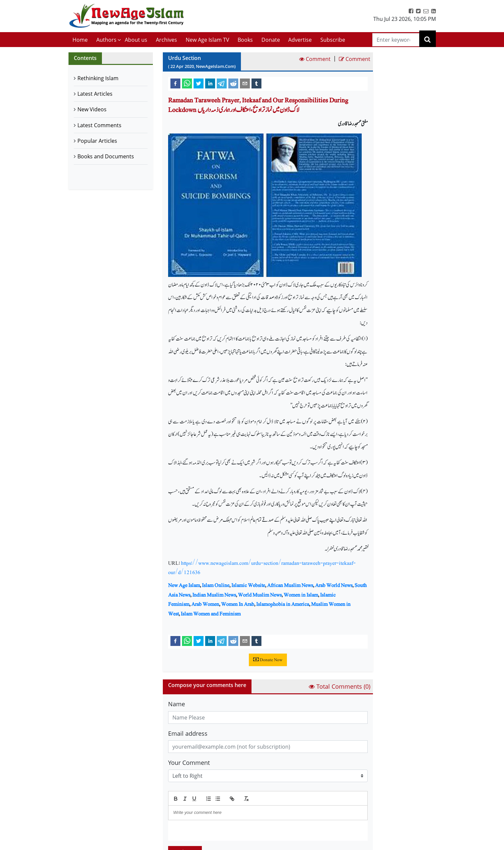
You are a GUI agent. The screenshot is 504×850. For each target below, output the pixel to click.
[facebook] (175, 83)
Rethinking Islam (98, 78)
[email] (245, 83)
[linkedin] (210, 83)
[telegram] (222, 83)
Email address (188, 733)
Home (80, 40)
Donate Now (268, 660)
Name (177, 704)
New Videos (92, 109)
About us (136, 40)
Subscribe (333, 40)
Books (245, 40)
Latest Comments (99, 125)
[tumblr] (256, 83)
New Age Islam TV (207, 40)
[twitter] (199, 83)
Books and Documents (106, 156)
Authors (106, 40)
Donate (271, 40)
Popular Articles (97, 141)
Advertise (300, 40)
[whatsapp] (187, 83)
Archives (166, 40)
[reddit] (233, 83)
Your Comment (189, 763)
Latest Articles (95, 94)
